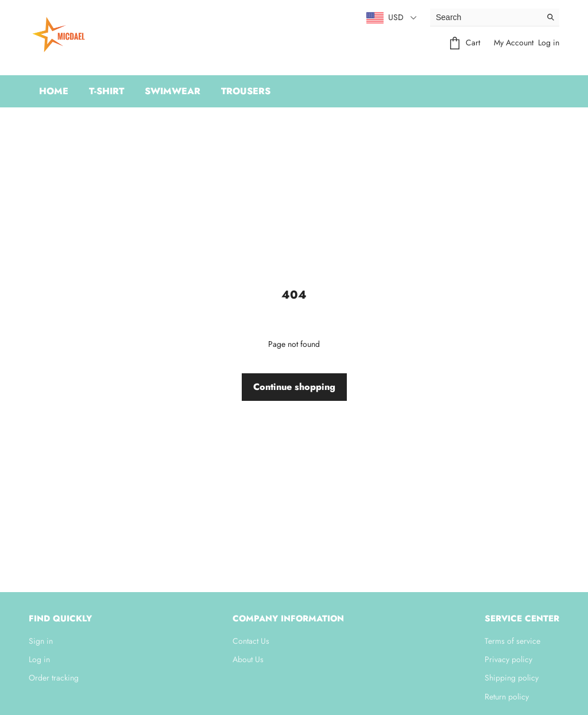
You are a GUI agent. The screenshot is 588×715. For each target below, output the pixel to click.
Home (54, 91)
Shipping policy (512, 678)
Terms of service (512, 641)
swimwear (173, 91)
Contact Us (251, 641)
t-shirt (107, 91)
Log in (549, 42)
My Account (514, 42)
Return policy (507, 697)
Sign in (41, 641)
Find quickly (60, 619)
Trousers (246, 91)
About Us (248, 659)
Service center (522, 619)
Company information (288, 619)
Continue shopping (294, 387)
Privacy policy (508, 659)
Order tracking (54, 678)
